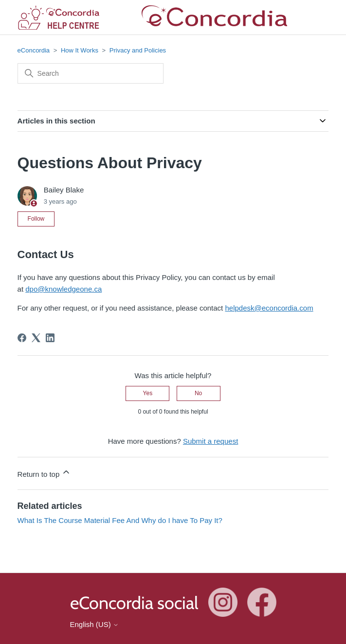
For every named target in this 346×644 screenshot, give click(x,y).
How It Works (80, 50)
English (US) (94, 624)
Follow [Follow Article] (36, 219)
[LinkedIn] (50, 338)
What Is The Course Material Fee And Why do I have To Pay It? (120, 520)
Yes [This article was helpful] (148, 393)
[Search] (91, 73)
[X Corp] (36, 338)
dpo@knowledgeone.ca (64, 289)
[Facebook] (22, 338)
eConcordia (34, 50)
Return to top (45, 473)
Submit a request (210, 441)
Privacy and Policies (138, 50)
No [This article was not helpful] (198, 393)
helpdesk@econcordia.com (269, 308)
